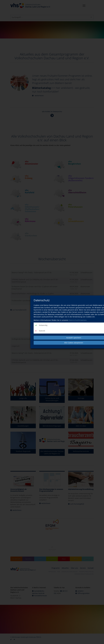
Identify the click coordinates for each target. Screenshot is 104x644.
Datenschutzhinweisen (78, 320)
